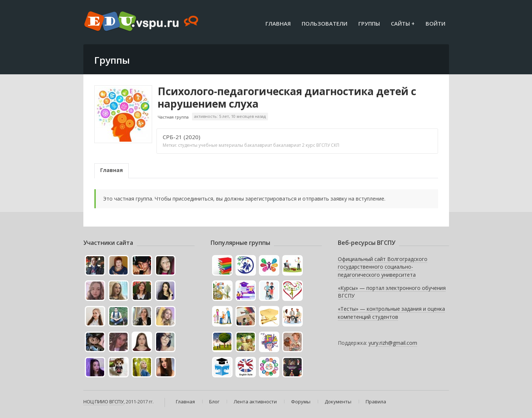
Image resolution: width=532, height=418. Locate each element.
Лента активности (255, 402)
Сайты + (403, 23)
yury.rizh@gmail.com (393, 343)
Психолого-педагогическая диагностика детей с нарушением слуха (287, 97)
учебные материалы (221, 145)
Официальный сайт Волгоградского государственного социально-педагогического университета (383, 267)
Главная (278, 23)
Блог (214, 402)
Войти (435, 23)
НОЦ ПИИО (96, 402)
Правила (376, 402)
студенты (188, 145)
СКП (335, 145)
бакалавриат (258, 145)
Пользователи (325, 23)
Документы (338, 402)
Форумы (301, 402)
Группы (369, 23)
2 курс (309, 145)
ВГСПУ (323, 145)
